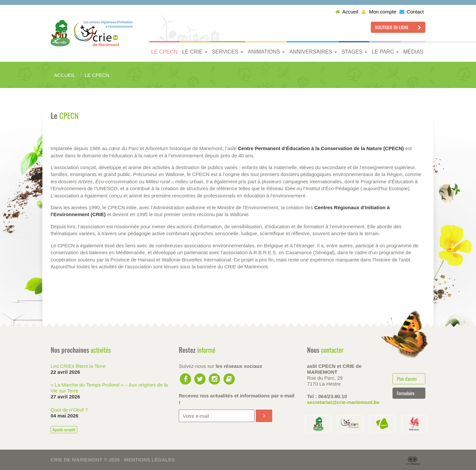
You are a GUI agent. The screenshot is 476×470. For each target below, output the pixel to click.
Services (228, 52)
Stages (354, 52)
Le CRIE (195, 52)
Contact (412, 12)
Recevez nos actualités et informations (237, 399)
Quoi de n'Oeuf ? (69, 410)
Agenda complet (64, 429)
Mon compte (379, 12)
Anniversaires (313, 52)
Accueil (347, 12)
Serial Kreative (413, 461)
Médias (413, 52)
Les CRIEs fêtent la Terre (78, 366)
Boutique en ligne (398, 27)
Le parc (385, 52)
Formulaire (406, 393)
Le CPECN (164, 52)
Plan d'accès (407, 379)
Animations (266, 52)
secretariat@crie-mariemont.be (343, 402)
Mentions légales (150, 460)
